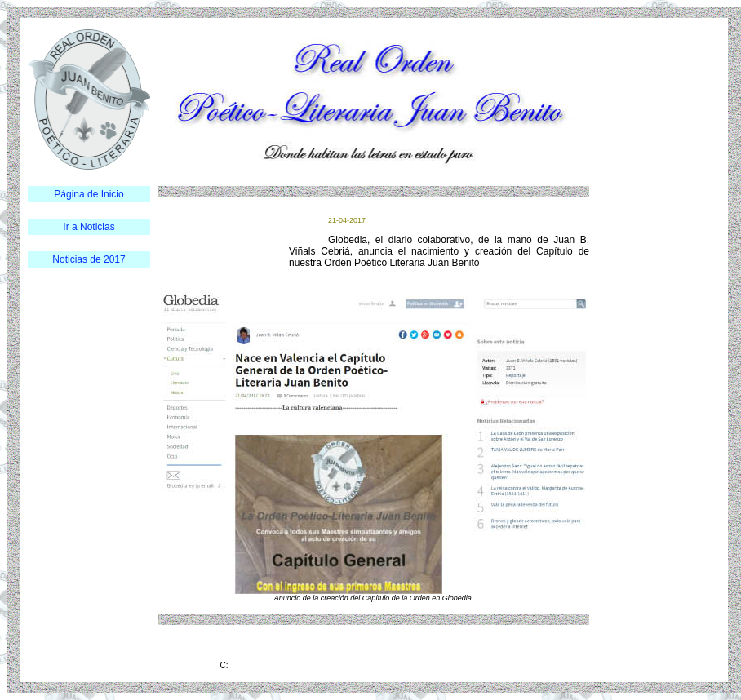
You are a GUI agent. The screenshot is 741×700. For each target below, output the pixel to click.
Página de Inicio (89, 194)
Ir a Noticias (89, 227)
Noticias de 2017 (89, 259)
